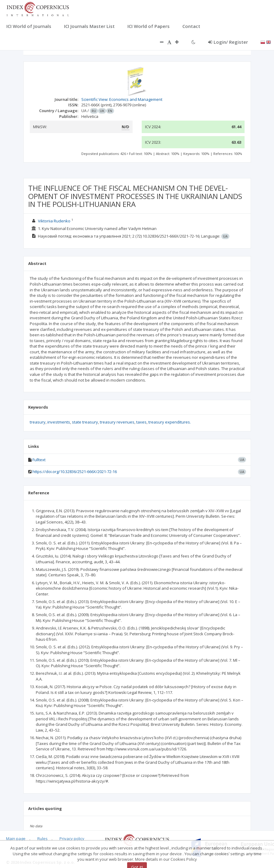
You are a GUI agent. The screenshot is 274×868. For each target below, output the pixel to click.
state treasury (85, 422)
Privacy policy (72, 839)
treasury (38, 422)
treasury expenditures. (170, 422)
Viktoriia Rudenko (54, 221)
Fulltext (39, 460)
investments (59, 422)
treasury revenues (117, 422)
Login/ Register (228, 42)
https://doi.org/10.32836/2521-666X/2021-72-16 (75, 472)
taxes (141, 422)
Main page (16, 839)
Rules (42, 839)
